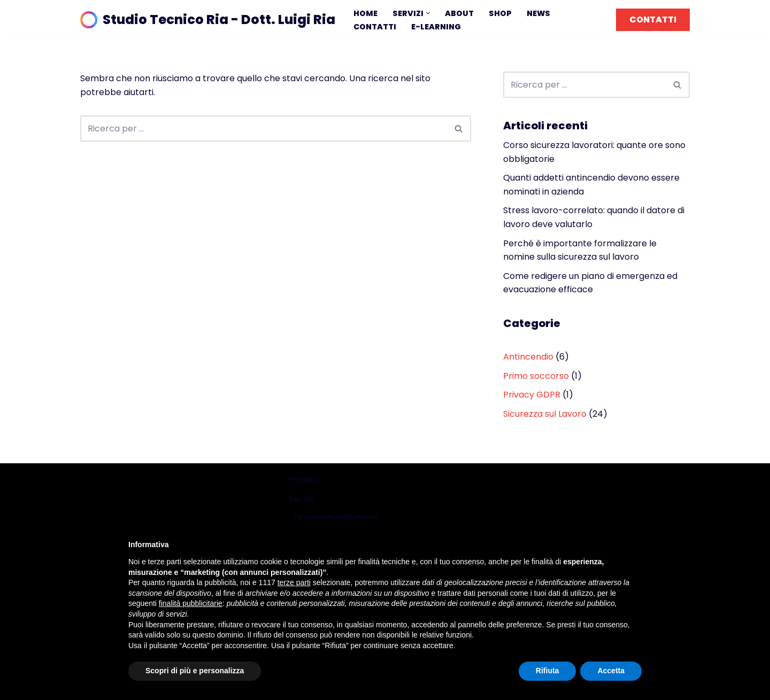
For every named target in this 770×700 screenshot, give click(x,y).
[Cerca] (264, 129)
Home (365, 13)
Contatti (375, 27)
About (459, 13)
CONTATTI (653, 20)
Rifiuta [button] (548, 671)
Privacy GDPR (532, 395)
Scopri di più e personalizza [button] (195, 671)
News (538, 13)
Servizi (302, 499)
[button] (428, 13)
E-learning (436, 27)
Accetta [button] (611, 671)
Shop (500, 13)
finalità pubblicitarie (191, 603)
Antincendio (528, 357)
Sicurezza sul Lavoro (545, 414)
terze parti (294, 582)
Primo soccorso (536, 376)
